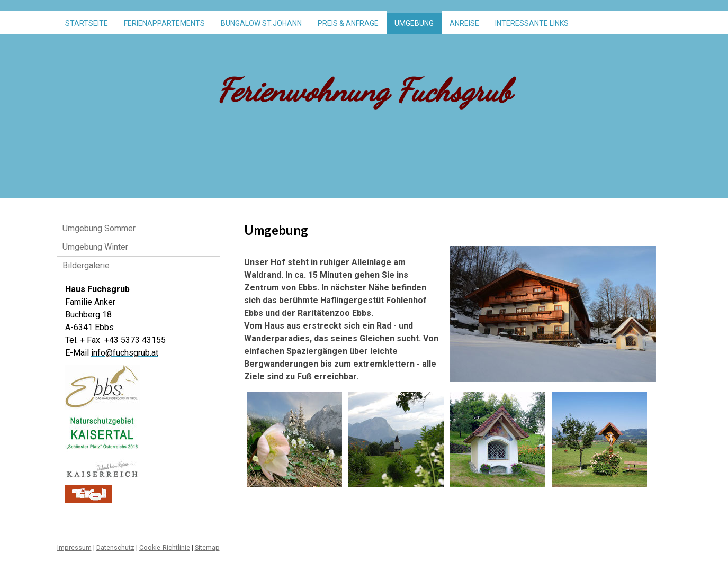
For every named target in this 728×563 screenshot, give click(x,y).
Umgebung (414, 23)
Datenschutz (115, 547)
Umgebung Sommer (99, 228)
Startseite (87, 23)
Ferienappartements (164, 23)
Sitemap (207, 547)
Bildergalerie (86, 265)
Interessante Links (532, 23)
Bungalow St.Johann (261, 23)
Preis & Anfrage (348, 23)
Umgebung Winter (95, 247)
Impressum (74, 547)
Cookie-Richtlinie (165, 547)
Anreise (464, 23)
